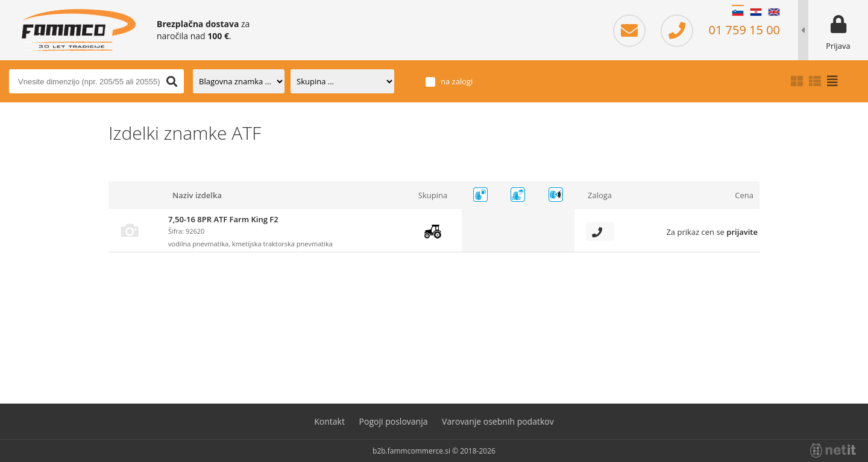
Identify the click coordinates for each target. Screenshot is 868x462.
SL (738, 12)
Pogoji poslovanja (394, 421)
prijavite (742, 232)
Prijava (838, 46)
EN (774, 12)
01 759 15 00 (720, 30)
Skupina (433, 195)
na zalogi (457, 81)
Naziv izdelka (197, 195)
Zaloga (600, 195)
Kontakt (329, 421)
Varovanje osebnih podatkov (498, 421)
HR (756, 12)
